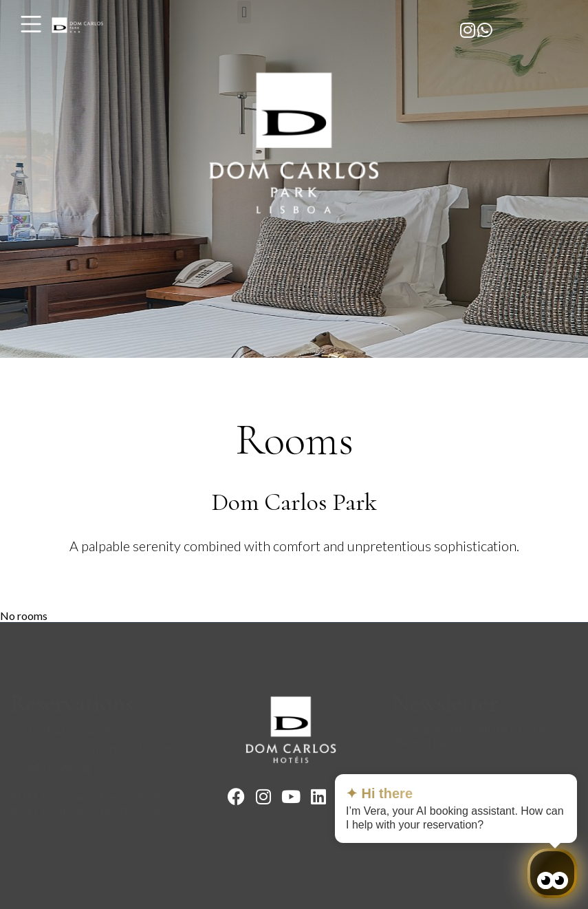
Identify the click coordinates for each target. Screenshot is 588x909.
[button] (244, 12)
